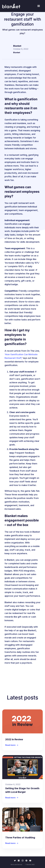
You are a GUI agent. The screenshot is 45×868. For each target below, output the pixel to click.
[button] (39, 6)
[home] (11, 6)
